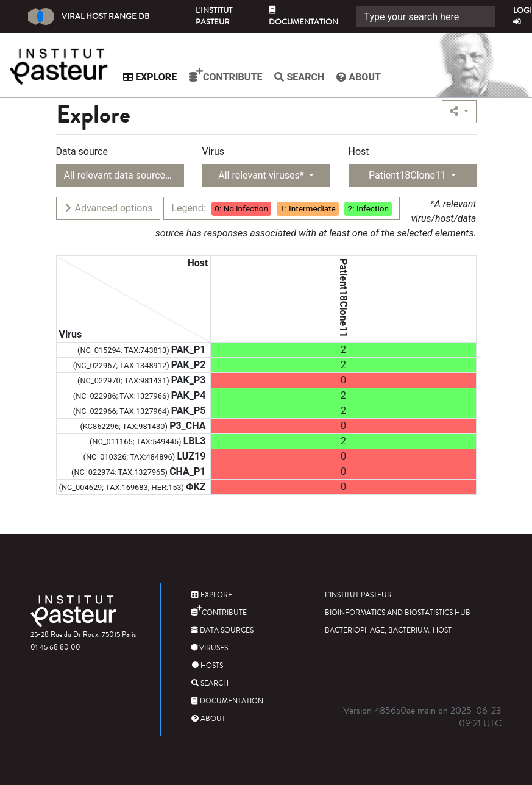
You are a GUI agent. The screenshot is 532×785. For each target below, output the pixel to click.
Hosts (207, 666)
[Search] (426, 17)
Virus (214, 151)
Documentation (303, 17)
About (362, 77)
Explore (153, 77)
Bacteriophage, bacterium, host (388, 630)
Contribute (229, 75)
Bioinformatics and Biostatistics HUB (398, 613)
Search (302, 77)
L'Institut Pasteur (214, 16)
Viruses (210, 648)
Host (359, 151)
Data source (82, 151)
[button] (459, 112)
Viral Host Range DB (89, 16)
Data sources (222, 630)
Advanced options (108, 208)
